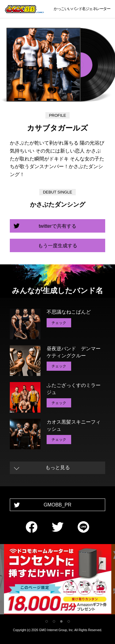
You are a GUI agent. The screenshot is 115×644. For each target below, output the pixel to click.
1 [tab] (47, 621)
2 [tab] (54, 621)
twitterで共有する (57, 226)
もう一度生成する (58, 246)
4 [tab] (69, 621)
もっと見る (58, 467)
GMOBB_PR (57, 505)
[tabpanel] (58, 580)
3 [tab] (61, 621)
